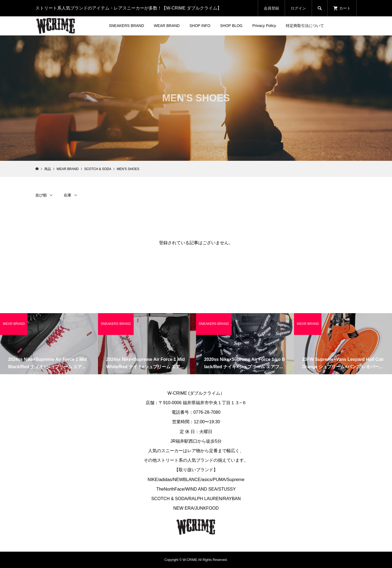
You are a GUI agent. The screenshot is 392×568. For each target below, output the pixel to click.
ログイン (298, 8)
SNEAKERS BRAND (126, 26)
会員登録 (271, 8)
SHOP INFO (200, 26)
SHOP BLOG (231, 26)
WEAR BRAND (167, 26)
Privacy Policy (264, 26)
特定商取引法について (305, 26)
